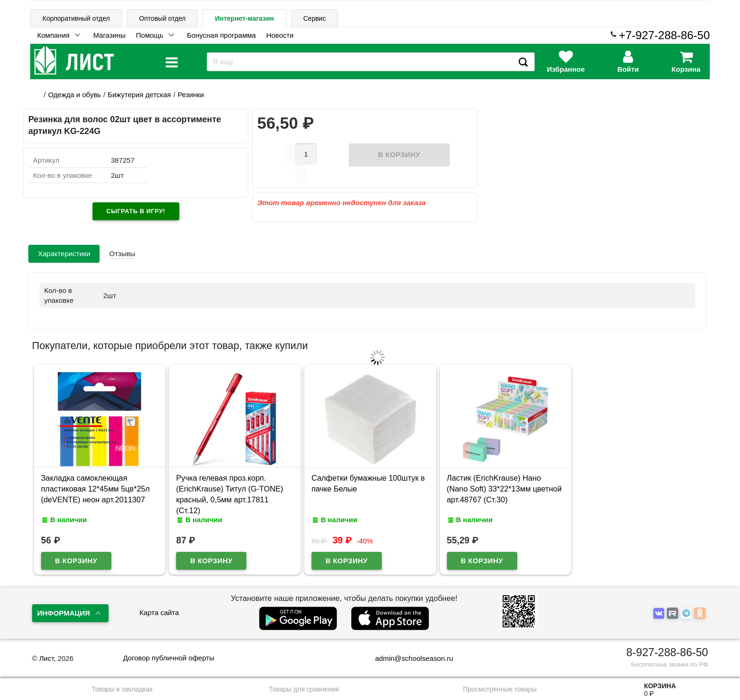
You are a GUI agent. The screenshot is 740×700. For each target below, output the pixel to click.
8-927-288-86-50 (667, 646)
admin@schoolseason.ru (408, 651)
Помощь (150, 35)
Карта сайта (160, 606)
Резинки (191, 95)
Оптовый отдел (163, 18)
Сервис (315, 18)
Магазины (109, 35)
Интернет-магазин (244, 18)
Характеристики (64, 246)
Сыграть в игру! (136, 211)
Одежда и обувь (75, 95)
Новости (280, 35)
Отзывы (122, 246)
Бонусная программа (221, 35)
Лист (46, 651)
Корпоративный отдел (76, 18)
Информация (64, 606)
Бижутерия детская (139, 95)
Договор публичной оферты (169, 651)
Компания (54, 35)
